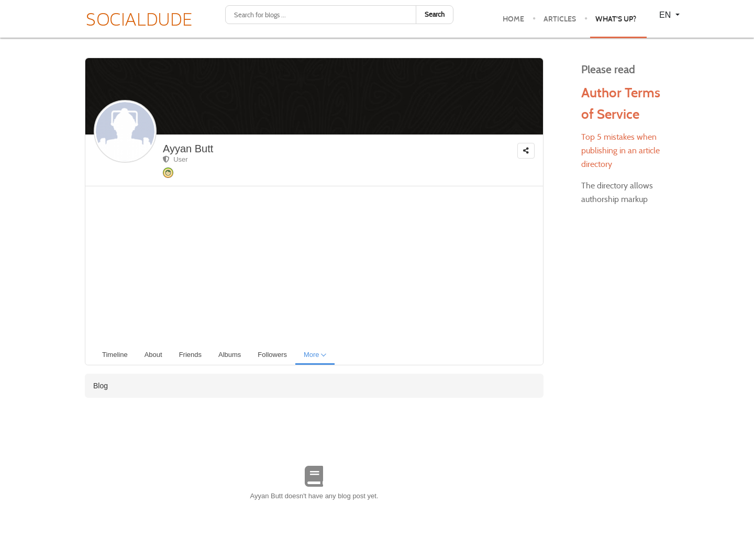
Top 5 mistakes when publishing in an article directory (620, 150)
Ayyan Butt (188, 149)
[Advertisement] (318, 265)
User (175, 159)
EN (666, 15)
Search (435, 14)
